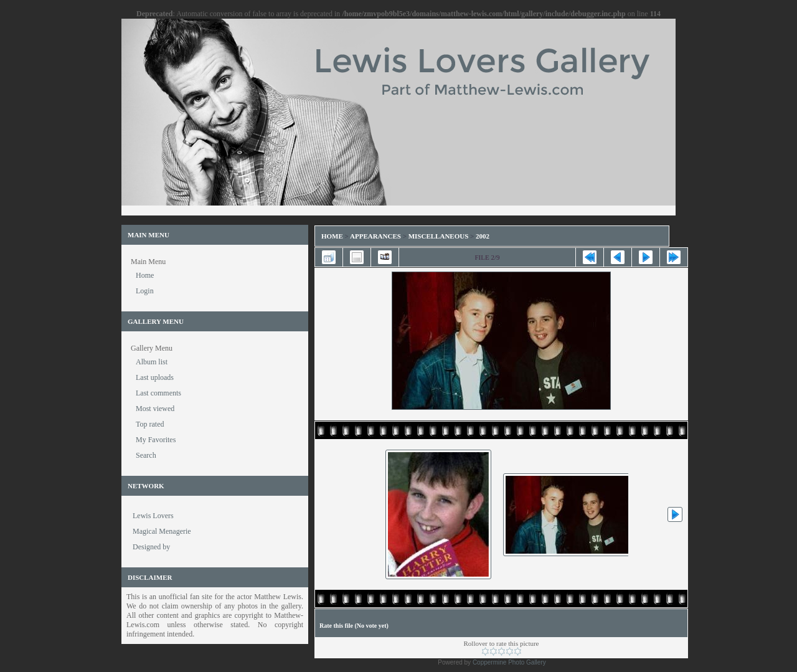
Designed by (151, 547)
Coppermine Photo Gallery (509, 662)
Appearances (375, 236)
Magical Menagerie (162, 531)
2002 (483, 236)
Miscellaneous (439, 236)
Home (332, 236)
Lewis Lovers (153, 516)
